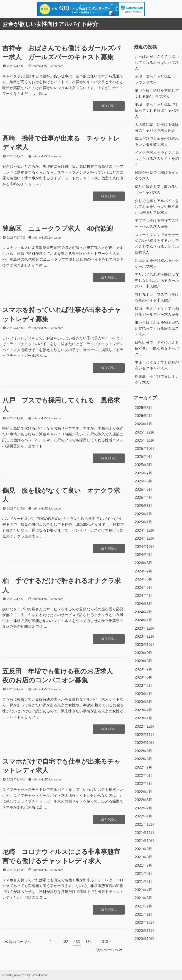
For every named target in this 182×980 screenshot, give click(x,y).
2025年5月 (144, 489)
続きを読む (109, 107)
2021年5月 (144, 882)
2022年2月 (144, 808)
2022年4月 (144, 792)
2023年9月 (144, 653)
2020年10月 (145, 939)
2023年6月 (144, 677)
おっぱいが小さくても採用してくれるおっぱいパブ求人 (157, 62)
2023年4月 (144, 694)
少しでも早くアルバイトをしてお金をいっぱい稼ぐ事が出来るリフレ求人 (157, 207)
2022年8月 (144, 759)
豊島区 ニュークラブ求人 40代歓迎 (58, 229)
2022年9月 (144, 751)
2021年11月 (145, 833)
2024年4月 (144, 596)
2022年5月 (144, 784)
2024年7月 (144, 571)
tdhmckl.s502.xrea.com (48, 66)
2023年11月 (145, 636)
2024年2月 (144, 612)
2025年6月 (144, 481)
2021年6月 (144, 874)
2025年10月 (145, 449)
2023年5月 (144, 686)
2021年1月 (144, 914)
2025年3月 (144, 506)
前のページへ (18, 942)
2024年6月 (144, 579)
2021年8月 (144, 857)
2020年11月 (145, 931)
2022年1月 (144, 816)
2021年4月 (144, 890)
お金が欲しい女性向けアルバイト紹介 (50, 24)
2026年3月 (144, 408)
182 (65, 942)
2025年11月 (145, 440)
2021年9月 (144, 849)
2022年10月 (145, 743)
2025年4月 (144, 497)
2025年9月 (144, 457)
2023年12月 (145, 628)
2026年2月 (144, 416)
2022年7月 (144, 767)
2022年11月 (145, 735)
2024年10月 (145, 547)
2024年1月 (144, 620)
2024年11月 (145, 538)
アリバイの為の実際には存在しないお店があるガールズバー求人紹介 (157, 280)
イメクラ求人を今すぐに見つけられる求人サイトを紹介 (157, 158)
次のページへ (109, 950)
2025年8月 (144, 465)
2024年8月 (144, 563)
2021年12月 (145, 824)
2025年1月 (144, 522)
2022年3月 (144, 800)
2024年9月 (144, 555)
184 (88, 942)
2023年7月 (144, 669)
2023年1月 (144, 718)
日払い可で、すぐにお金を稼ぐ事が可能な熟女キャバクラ (157, 348)
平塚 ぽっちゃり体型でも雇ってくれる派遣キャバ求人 (157, 110)
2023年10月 (145, 645)
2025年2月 (144, 514)
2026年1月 (144, 424)
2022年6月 (144, 776)
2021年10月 (145, 841)
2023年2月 (144, 710)
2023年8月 (144, 661)
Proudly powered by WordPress (25, 975)
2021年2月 (144, 906)
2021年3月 (144, 898)
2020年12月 (145, 922)
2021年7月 (144, 865)
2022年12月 (145, 726)
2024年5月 (144, 587)
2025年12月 (145, 432)
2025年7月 (144, 473)
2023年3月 (144, 702)
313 (105, 942)
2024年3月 (144, 604)
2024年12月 (145, 530)
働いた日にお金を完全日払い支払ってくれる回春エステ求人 (157, 328)
